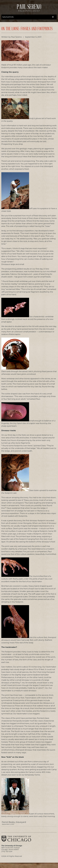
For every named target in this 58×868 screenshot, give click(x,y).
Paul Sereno (29, 9)
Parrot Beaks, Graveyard (29, 823)
